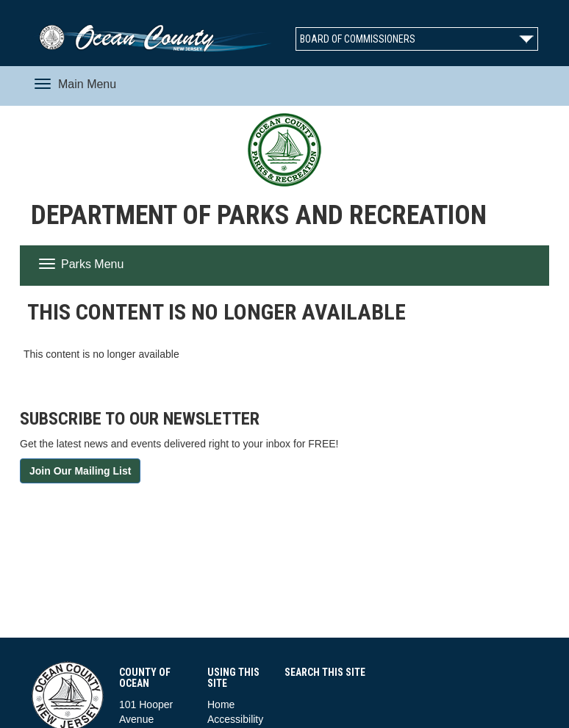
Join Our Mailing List (80, 471)
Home (221, 704)
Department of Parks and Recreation (259, 215)
